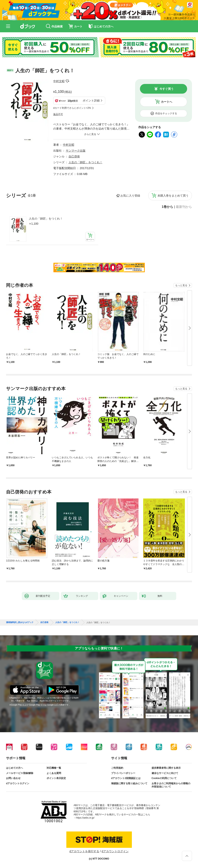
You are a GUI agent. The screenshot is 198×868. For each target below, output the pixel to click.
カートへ (167, 102)
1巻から (167, 207)
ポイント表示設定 (56, 778)
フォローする (67, 81)
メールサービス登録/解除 (20, 773)
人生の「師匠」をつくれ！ (46, 219)
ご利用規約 (117, 768)
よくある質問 (54, 773)
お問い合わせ (13, 778)
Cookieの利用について (164, 778)
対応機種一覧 (54, 768)
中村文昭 (59, 81)
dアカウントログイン (18, 783)
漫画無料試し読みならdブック (20, 622)
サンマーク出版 (76, 151)
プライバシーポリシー (123, 773)
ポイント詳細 (91, 101)
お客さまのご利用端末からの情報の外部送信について (171, 785)
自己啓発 (74, 156)
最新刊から (184, 207)
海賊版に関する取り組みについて (129, 783)
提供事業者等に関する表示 (166, 768)
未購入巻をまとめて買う (173, 196)
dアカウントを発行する (84, 851)
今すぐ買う (167, 89)
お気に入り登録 (130, 196)
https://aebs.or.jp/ (85, 818)
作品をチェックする (166, 113)
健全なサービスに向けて (165, 773)
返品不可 (58, 114)
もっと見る (181, 285)
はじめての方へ (15, 768)
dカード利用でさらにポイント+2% (72, 108)
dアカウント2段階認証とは (126, 778)
